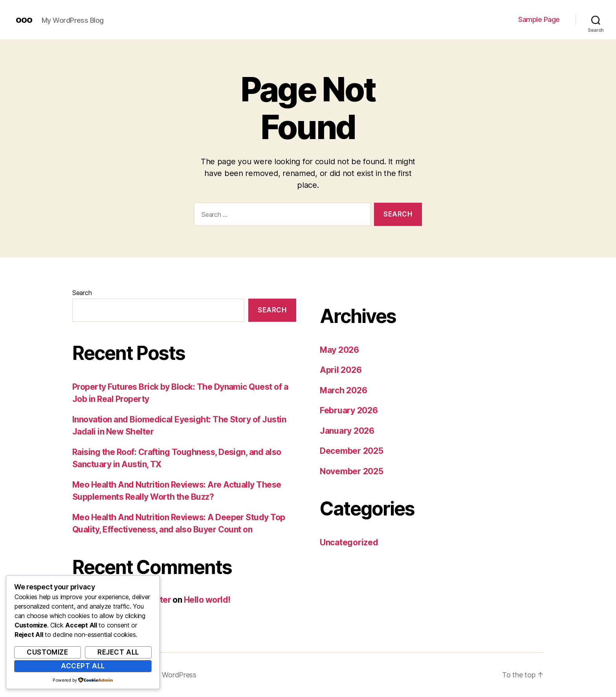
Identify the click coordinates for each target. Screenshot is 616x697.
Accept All (83, 666)
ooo (24, 20)
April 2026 (341, 370)
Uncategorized (349, 542)
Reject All (118, 652)
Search (82, 293)
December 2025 (352, 451)
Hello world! (207, 600)
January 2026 (347, 431)
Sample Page (539, 19)
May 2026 (339, 350)
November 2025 (352, 471)
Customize (47, 652)
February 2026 (349, 410)
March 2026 (343, 390)
